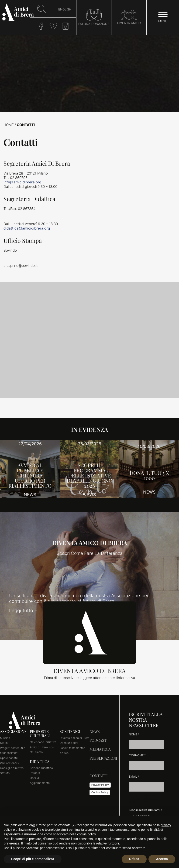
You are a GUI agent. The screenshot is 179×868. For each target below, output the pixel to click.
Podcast (98, 740)
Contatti (98, 776)
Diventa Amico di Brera (75, 738)
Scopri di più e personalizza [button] (33, 859)
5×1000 (64, 753)
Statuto (5, 773)
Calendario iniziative (43, 742)
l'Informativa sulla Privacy (144, 800)
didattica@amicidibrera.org (27, 228)
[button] (84, 494)
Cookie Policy (100, 792)
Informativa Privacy (146, 810)
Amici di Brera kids (42, 747)
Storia (4, 743)
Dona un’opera (69, 743)
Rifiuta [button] (134, 859)
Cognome (137, 755)
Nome (134, 734)
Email (134, 777)
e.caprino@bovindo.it (21, 266)
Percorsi (35, 773)
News (95, 731)
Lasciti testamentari (72, 748)
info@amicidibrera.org (22, 182)
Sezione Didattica (41, 768)
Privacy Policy (100, 785)
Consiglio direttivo (12, 768)
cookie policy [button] (86, 834)
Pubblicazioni (103, 758)
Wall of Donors (9, 763)
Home (9, 125)
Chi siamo (36, 752)
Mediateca (100, 749)
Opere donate (9, 758)
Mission (5, 738)
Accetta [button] (162, 859)
